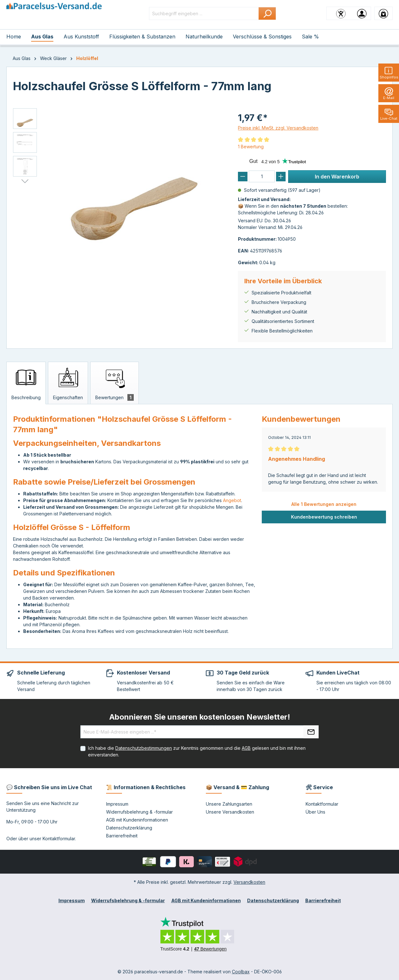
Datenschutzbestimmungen (144, 748)
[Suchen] (267, 13)
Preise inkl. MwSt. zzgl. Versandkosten (278, 128)
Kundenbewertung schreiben (324, 517)
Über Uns (315, 812)
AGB (246, 748)
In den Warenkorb (337, 177)
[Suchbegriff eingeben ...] (204, 13)
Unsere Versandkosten (230, 812)
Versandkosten (249, 882)
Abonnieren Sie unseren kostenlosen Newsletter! (200, 717)
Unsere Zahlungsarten (229, 804)
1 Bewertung (251, 147)
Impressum (117, 804)
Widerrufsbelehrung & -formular (139, 812)
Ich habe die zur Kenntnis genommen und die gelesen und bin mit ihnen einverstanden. (197, 751)
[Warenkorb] (383, 13)
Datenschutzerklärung (129, 828)
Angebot (232, 500)
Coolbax (241, 972)
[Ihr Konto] (362, 13)
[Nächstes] (25, 181)
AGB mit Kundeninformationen (137, 820)
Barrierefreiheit (122, 836)
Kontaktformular (59, 839)
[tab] (26, 383)
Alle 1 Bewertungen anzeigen (324, 504)
